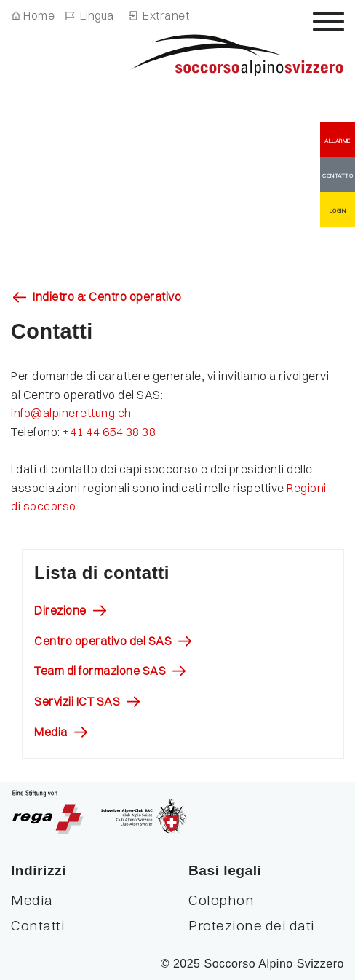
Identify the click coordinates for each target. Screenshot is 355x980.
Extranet (166, 15)
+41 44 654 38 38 (111, 432)
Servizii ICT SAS (77, 701)
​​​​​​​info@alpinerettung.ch (72, 413)
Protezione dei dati (252, 925)
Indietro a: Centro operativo (107, 296)
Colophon (221, 900)
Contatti (38, 925)
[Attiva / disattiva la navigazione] (328, 21)
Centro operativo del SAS (103, 641)
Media (51, 732)
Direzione (60, 610)
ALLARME (338, 141)
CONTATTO (338, 175)
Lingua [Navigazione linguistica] (97, 15)
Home (39, 15)
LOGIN (338, 210)
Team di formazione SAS (100, 671)
